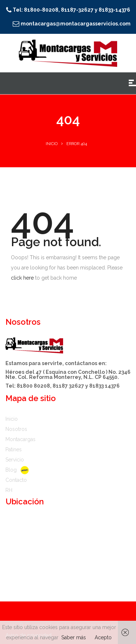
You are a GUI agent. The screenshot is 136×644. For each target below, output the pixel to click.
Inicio (52, 144)
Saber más (74, 637)
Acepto (103, 637)
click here (22, 278)
